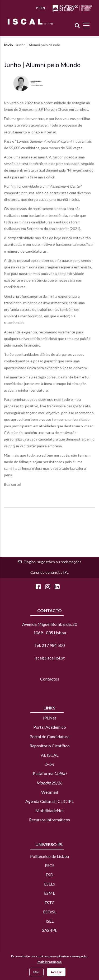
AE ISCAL (50, 755)
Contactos (50, 679)
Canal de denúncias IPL (49, 572)
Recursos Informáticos (49, 820)
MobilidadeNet (50, 810)
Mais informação (50, 962)
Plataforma (50, 773)
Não (36, 972)
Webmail (49, 792)
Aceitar (56, 972)
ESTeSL (50, 912)
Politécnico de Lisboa (49, 856)
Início (8, 45)
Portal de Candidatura (49, 736)
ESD (49, 875)
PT (38, 8)
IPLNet (50, 718)
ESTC (50, 902)
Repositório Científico (50, 746)
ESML (49, 893)
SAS (46, 930)
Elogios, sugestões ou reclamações (53, 562)
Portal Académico (50, 727)
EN (43, 8)
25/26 (49, 783)
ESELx (50, 884)
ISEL (50, 921)
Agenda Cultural (40, 801)
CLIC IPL (66, 801)
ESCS (50, 865)
